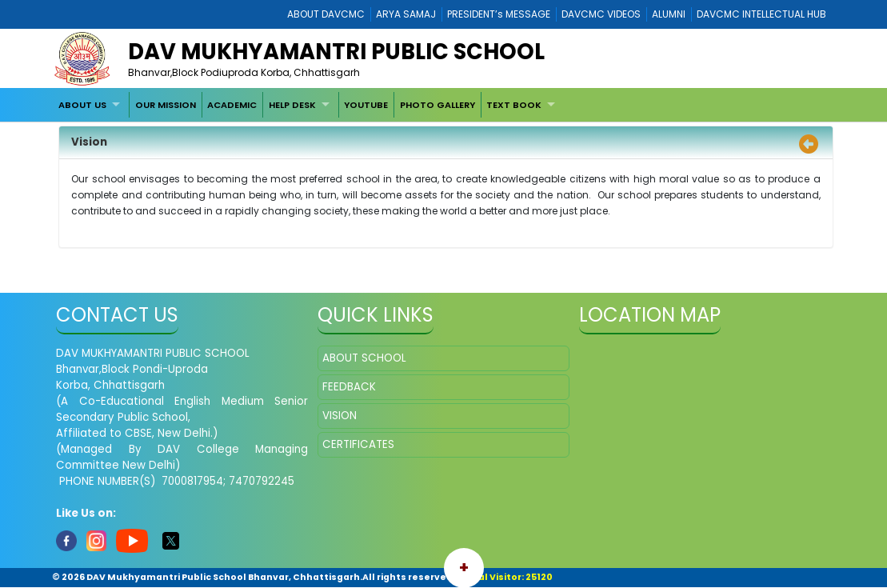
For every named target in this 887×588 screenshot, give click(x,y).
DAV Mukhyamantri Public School (336, 52)
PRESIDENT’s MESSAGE (499, 14)
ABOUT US (82, 105)
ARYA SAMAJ (406, 14)
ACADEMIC (232, 105)
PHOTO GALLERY (438, 105)
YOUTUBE (366, 105)
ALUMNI (669, 14)
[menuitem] (91, 105)
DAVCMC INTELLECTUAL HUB (761, 14)
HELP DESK (292, 105)
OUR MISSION (166, 105)
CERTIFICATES (358, 444)
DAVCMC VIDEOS (601, 14)
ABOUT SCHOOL (364, 358)
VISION (340, 416)
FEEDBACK (349, 387)
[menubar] (308, 105)
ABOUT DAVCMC (326, 14)
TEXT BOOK (514, 105)
